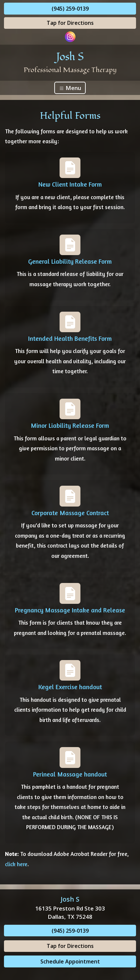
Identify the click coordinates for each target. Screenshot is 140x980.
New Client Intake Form (70, 184)
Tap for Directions (70, 23)
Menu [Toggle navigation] (70, 88)
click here (16, 864)
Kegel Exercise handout (70, 687)
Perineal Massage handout (70, 774)
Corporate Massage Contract (70, 513)
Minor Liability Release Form (70, 425)
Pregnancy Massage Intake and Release (70, 610)
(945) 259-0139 (70, 9)
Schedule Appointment (70, 961)
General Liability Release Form (70, 261)
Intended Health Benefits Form (70, 338)
